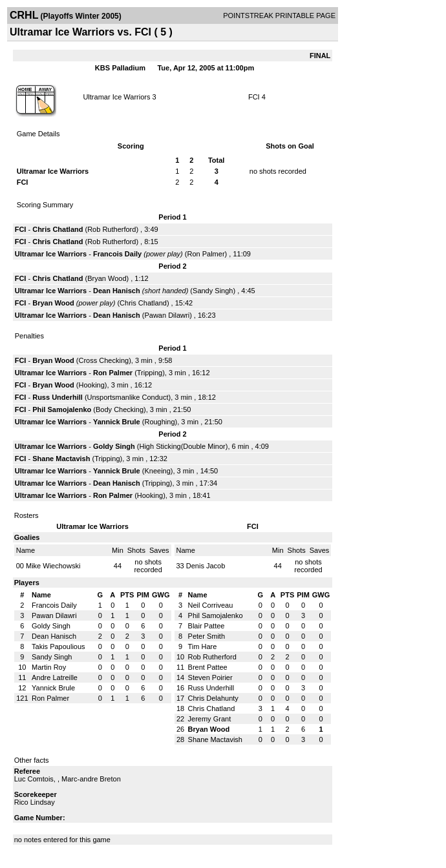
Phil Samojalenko (62, 409)
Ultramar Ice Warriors (116, 97)
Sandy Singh (213, 291)
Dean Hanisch (117, 291)
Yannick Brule (117, 422)
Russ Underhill (58, 397)
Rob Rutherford (111, 229)
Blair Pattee (207, 626)
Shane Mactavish (61, 459)
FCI (254, 97)
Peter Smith (207, 636)
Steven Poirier (210, 677)
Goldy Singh (114, 446)
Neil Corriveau (211, 605)
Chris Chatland (58, 229)
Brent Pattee (208, 667)
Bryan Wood (107, 278)
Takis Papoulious (58, 646)
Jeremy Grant (210, 719)
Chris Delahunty (213, 698)
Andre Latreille (55, 677)
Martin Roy (49, 667)
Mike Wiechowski (53, 566)
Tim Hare (203, 646)
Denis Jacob (206, 566)
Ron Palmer (206, 254)
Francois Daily (117, 254)
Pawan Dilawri (167, 315)
